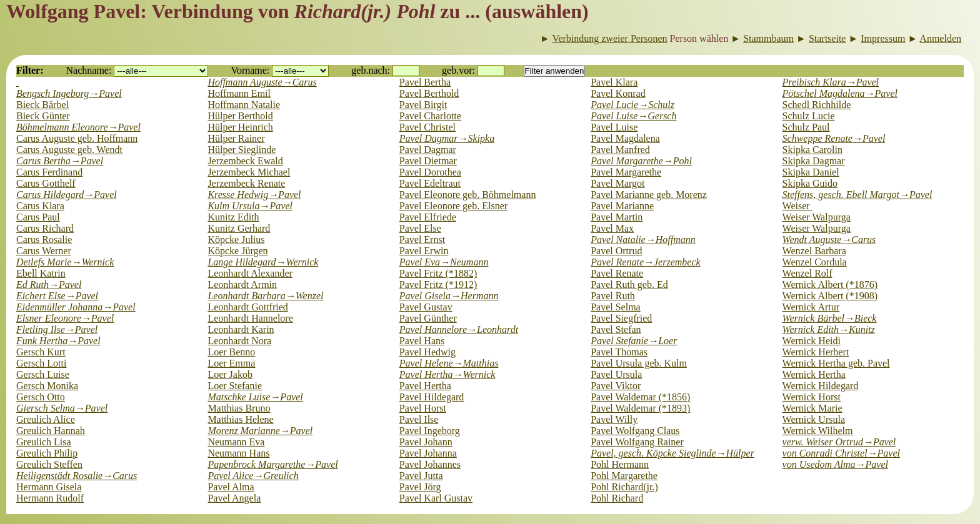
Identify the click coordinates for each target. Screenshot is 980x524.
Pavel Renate (617, 273)
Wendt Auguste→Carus (829, 240)
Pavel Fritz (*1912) (438, 284)
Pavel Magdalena (625, 138)
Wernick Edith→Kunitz (829, 329)
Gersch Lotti (41, 363)
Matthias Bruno (239, 408)
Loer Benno (231, 352)
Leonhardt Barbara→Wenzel (265, 296)
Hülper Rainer (236, 138)
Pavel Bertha (425, 82)
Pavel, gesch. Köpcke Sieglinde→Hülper (672, 453)
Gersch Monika (47, 386)
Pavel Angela (234, 498)
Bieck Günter (43, 116)
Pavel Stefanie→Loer (634, 341)
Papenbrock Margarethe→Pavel (272, 464)
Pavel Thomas (619, 352)
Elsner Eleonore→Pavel (65, 318)
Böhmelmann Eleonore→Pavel (78, 127)
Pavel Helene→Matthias (449, 363)
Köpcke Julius (236, 240)
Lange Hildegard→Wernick (263, 262)
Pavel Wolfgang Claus (635, 431)
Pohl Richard (617, 498)
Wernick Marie (812, 408)
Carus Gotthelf (46, 183)
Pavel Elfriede (428, 217)
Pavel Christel (427, 127)
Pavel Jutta (421, 476)
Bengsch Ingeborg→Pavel (69, 93)
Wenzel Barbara (814, 251)
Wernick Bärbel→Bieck (830, 318)
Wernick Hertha (814, 374)
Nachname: (89, 70)
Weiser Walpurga (817, 217)
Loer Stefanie (235, 386)
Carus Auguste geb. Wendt (69, 150)
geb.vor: (458, 70)
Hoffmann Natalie (244, 105)
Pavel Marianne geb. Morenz (649, 195)
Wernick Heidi (812, 341)
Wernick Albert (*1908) (830, 296)
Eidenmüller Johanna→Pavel (76, 307)
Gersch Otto (41, 397)
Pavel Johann (426, 442)
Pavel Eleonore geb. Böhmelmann (468, 195)
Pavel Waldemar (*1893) (640, 408)
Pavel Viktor (616, 386)
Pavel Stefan (616, 329)
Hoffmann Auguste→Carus (262, 82)
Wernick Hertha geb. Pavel (836, 363)
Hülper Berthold (240, 116)
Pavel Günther (428, 318)
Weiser (797, 206)
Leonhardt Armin (242, 284)
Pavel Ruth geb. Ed (629, 284)
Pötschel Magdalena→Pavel (840, 93)
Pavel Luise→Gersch (633, 116)
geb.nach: (371, 70)
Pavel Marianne (622, 206)
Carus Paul (38, 217)
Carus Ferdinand (49, 172)
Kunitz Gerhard (239, 228)
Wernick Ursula (814, 419)
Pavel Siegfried (621, 318)
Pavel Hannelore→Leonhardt (459, 329)
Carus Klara (40, 206)
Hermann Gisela (49, 487)
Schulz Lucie (809, 116)
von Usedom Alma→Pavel (835, 464)
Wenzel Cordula (815, 262)
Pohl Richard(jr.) (624, 487)
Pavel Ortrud (616, 251)
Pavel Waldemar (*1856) (640, 397)
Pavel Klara (614, 82)
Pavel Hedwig (427, 352)
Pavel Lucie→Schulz (632, 105)
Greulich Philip (47, 453)
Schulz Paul (806, 127)
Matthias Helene (240, 419)
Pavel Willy (614, 419)
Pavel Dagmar (428, 150)
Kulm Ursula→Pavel (250, 206)
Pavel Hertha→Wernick (447, 374)
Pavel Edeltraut (430, 183)
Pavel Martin (617, 217)
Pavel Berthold (429, 93)
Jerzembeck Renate (246, 183)
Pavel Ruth (613, 296)
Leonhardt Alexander (250, 273)
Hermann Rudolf (50, 498)
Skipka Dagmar (814, 161)
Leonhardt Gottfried (247, 307)
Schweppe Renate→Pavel (834, 138)
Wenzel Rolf (807, 273)
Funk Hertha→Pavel (58, 341)
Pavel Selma (616, 307)
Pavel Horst (423, 408)
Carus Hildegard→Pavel (67, 195)
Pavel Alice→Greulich (253, 476)
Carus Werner (44, 251)
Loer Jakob (230, 374)
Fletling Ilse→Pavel (57, 329)
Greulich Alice (46, 419)
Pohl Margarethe (624, 476)
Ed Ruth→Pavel (49, 284)
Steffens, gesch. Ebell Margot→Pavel (857, 195)
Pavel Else (420, 228)
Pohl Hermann (620, 464)
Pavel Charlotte (430, 116)
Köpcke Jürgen (237, 251)
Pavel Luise (614, 127)
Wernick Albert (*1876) (830, 284)
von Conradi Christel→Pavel (841, 453)
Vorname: (250, 70)
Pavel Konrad (618, 93)
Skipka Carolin (812, 150)
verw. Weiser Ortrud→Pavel (839, 442)
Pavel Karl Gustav (436, 498)
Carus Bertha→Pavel (60, 161)
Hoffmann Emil (239, 93)
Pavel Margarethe (626, 172)
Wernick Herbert (816, 352)
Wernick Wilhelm (818, 431)
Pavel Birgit (423, 105)
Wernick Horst (812, 397)
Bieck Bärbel (42, 105)
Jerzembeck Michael (249, 172)
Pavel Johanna (428, 453)
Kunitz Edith (233, 217)
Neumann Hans (238, 453)
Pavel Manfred (620, 150)
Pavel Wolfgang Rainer (637, 442)
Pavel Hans (422, 341)
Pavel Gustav (426, 307)
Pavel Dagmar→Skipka (447, 138)
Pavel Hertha (425, 386)
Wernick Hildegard (821, 386)
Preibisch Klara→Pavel (831, 82)
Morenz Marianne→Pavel (260, 431)
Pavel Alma (231, 487)
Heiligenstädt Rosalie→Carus (77, 476)
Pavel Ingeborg (430, 431)
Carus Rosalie (44, 240)
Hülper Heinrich (240, 127)
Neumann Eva (236, 442)
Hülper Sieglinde (242, 150)
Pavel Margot (617, 183)
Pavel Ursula (616, 374)
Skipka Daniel (811, 172)
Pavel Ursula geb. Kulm (639, 363)
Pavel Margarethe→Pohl (641, 161)
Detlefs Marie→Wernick (65, 262)
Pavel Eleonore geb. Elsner (453, 206)
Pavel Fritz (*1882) (438, 273)
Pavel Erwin (424, 251)
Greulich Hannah (51, 431)
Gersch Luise (43, 374)
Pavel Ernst (422, 240)
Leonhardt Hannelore (250, 318)
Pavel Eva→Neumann (444, 262)
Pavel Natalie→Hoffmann (643, 240)
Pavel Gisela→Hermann (449, 296)
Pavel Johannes (430, 464)
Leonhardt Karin (241, 329)
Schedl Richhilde (817, 105)
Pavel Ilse (419, 419)
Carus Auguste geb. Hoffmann (77, 138)
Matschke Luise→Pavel (255, 397)
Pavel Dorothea (430, 172)
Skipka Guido (810, 183)
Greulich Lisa (44, 442)
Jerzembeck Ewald (245, 161)
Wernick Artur (811, 307)
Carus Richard (45, 228)
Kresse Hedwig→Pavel (254, 195)
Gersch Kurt (41, 352)
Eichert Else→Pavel (57, 296)
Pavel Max (612, 228)
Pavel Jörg (420, 487)
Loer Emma (231, 363)
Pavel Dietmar (428, 161)
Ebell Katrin (41, 273)
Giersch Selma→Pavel (62, 408)
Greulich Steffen (49, 464)
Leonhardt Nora (239, 341)
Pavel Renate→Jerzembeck (645, 262)
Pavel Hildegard (432, 397)
